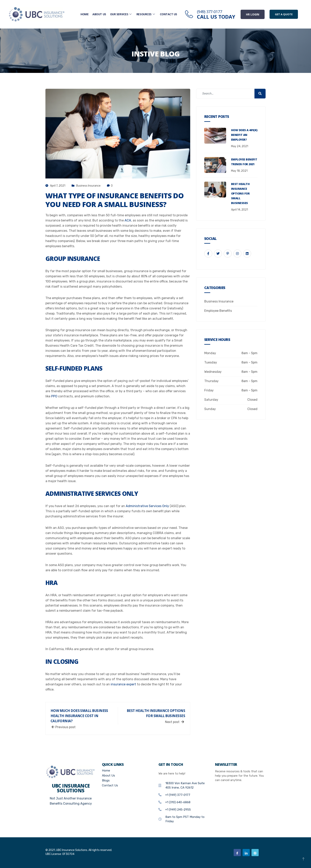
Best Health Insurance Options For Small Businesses (240, 193)
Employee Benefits (218, 311)
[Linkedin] (246, 853)
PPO (55, 396)
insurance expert (123, 684)
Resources (146, 14)
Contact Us (169, 14)
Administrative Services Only (148, 506)
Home (84, 14)
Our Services (121, 14)
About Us (99, 14)
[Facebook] (237, 853)
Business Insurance (88, 186)
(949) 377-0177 (209, 12)
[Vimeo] (255, 853)
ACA (128, 220)
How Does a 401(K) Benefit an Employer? (244, 135)
